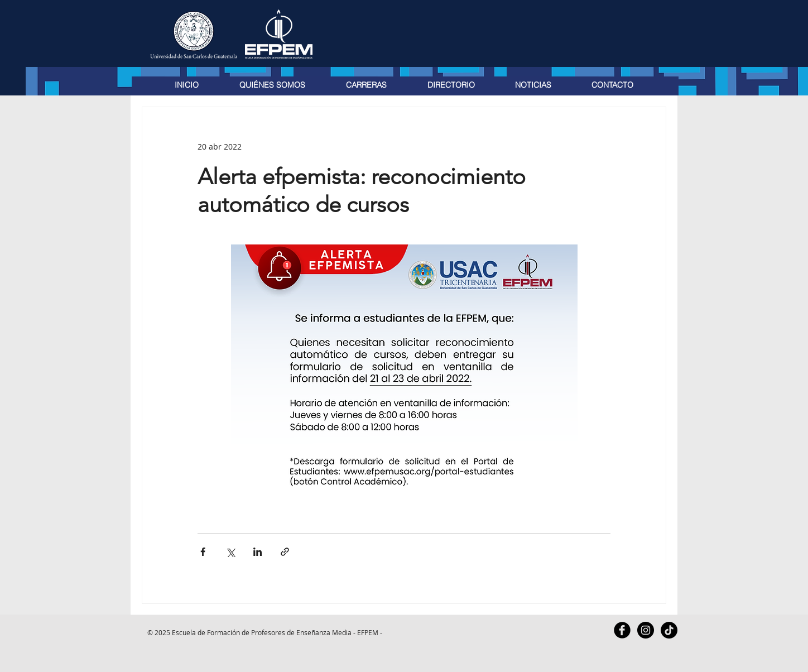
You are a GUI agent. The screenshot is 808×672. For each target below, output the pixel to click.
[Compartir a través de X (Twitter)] (230, 552)
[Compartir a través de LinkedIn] (258, 552)
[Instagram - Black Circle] (646, 630)
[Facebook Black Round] (622, 630)
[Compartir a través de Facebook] (203, 552)
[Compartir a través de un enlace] (285, 552)
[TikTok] (669, 630)
